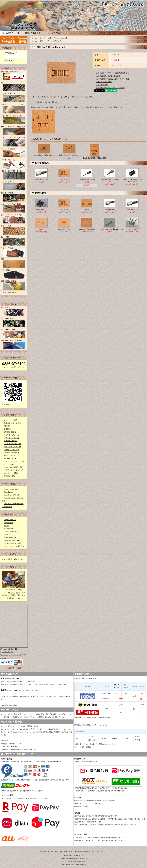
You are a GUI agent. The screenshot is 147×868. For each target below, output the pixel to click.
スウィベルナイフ (14, 98)
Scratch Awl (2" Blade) (12, 495)
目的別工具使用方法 (11, 453)
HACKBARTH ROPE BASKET (94, 158)
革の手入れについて (11, 458)
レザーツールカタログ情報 (14, 461)
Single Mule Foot (10, 537)
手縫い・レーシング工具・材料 (14, 142)
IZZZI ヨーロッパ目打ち (14, 546)
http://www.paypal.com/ (81, 806)
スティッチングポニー (12, 447)
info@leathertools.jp (11, 705)
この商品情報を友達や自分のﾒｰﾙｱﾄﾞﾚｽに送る (113, 79)
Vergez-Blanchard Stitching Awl (109, 181)
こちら (48, 717)
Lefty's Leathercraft (80, 864)
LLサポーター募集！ (12, 473)
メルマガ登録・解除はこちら (13, 559)
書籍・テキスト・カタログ (14, 219)
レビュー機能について (12, 464)
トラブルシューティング (13, 470)
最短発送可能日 (10, 476)
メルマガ (56, 33)
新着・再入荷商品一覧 (14, 76)
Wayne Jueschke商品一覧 (13, 467)
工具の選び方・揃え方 (12, 423)
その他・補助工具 (14, 164)
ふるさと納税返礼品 (9, 293)
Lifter (6, 534)
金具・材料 (14, 241)
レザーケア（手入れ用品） (14, 208)
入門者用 (7, 426)
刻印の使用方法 (10, 432)
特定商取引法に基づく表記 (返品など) (110, 88)
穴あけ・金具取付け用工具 (14, 175)
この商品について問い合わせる (108, 76)
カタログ (24, 726)
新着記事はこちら (14, 598)
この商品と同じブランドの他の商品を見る (113, 73)
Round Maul (8, 528)
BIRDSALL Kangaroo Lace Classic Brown (132, 181)
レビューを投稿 (102, 85)
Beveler (7, 526)
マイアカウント (16, 33)
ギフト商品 (14, 274)
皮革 (14, 263)
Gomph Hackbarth (61, 38)
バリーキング (14, 312)
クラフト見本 (14, 230)
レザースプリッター (11, 450)
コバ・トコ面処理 (14, 153)
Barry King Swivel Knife (13, 543)
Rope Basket (8, 492)
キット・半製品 (14, 252)
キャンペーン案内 (11, 420)
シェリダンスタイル (11, 435)
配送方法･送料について (83, 852)
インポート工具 (14, 323)
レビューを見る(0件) (104, 82)
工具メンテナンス (14, 186)
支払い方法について (66, 852)
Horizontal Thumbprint (12, 540)
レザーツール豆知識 (11, 438)
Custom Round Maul (11, 489)
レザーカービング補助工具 (14, 120)
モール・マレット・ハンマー (14, 109)
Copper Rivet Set (10, 520)
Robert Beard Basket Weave (44, 155)
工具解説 (7, 429)
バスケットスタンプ (53, 41)
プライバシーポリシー (99, 852)
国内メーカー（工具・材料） (14, 345)
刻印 (14, 87)
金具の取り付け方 (11, 441)
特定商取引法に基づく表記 (49, 852)
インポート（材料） (14, 334)
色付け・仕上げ (14, 197)
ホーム (5, 33)
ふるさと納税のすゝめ (12, 444)
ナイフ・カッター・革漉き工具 (14, 131)
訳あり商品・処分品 (14, 285)
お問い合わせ (31, 33)
